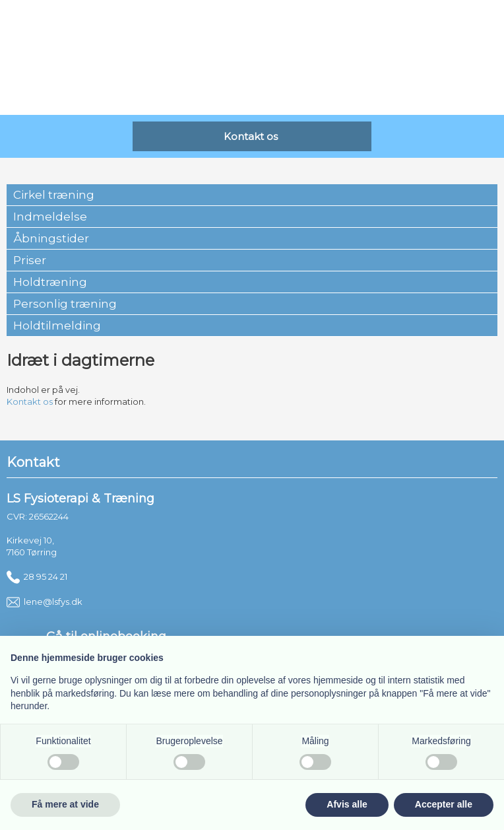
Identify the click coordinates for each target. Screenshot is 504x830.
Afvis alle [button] (347, 804)
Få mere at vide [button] (65, 804)
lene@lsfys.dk (45, 602)
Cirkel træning (54, 195)
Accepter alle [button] (444, 804)
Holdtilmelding (57, 326)
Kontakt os (30, 401)
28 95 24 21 (37, 576)
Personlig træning (65, 304)
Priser (30, 260)
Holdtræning (50, 282)
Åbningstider (51, 238)
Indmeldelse (50, 217)
